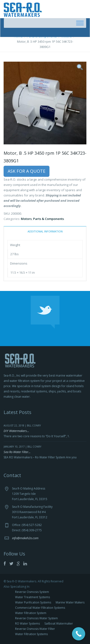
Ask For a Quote (27, 171)
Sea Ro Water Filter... (17, 452)
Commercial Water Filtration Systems (40, 608)
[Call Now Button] (79, 634)
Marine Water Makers (70, 602)
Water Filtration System (31, 613)
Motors (26, 219)
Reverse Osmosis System (32, 592)
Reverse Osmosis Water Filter (35, 629)
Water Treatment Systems (33, 597)
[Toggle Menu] (80, 23)
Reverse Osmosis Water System (36, 618)
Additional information (45, 231)
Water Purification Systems (33, 602)
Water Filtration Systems (31, 634)
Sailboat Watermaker (59, 623)
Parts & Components (48, 219)
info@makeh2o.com (25, 538)
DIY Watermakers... (16, 431)
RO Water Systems (27, 623)
